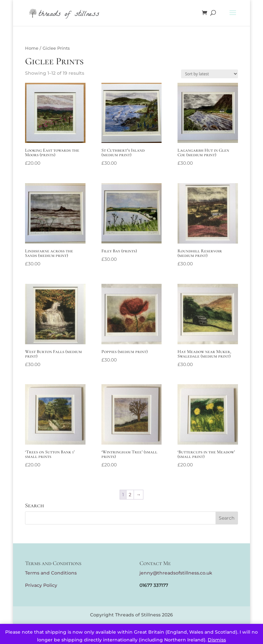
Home (32, 48)
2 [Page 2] (130, 495)
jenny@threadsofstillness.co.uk (176, 573)
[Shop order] (210, 74)
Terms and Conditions (51, 573)
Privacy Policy (41, 585)
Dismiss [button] (217, 640)
